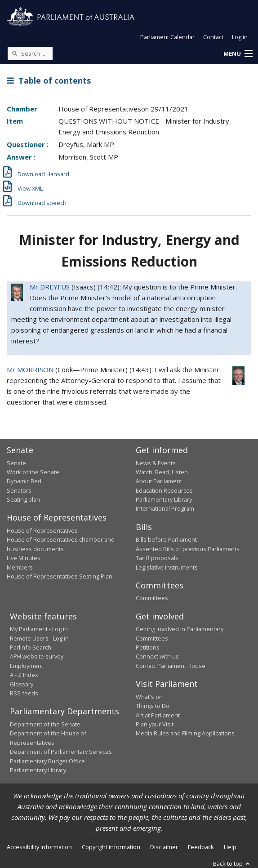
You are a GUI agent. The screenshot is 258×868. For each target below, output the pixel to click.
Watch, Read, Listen (162, 472)
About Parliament (159, 481)
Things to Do (153, 706)
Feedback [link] (201, 847)
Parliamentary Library (164, 499)
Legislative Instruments (167, 567)
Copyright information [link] (111, 847)
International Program (165, 508)
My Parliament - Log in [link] (39, 629)
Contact (213, 37)
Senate (16, 463)
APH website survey (37, 656)
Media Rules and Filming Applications (185, 733)
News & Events (156, 463)
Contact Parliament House (171, 666)
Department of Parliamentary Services (61, 752)
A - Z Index (24, 675)
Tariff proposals (157, 558)
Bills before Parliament (166, 539)
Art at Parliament (158, 715)
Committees (152, 598)
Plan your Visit (155, 724)
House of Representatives (42, 530)
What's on (149, 697)
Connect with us (157, 656)
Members (20, 567)
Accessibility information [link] (39, 847)
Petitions (148, 647)
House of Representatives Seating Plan (60, 576)
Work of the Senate (33, 472)
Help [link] (230, 847)
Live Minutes (24, 558)
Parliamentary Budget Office (47, 761)
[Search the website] (30, 53)
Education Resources (164, 490)
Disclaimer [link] (164, 847)
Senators (19, 490)
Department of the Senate (45, 724)
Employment (27, 666)
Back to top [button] (232, 864)
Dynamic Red (24, 481)
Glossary (22, 684)
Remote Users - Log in (39, 638)
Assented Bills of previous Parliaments (188, 549)
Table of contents (49, 80)
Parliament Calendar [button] (167, 37)
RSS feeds (24, 693)
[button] (238, 54)
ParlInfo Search (31, 647)
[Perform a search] (14, 53)
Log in (240, 37)
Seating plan (23, 499)
